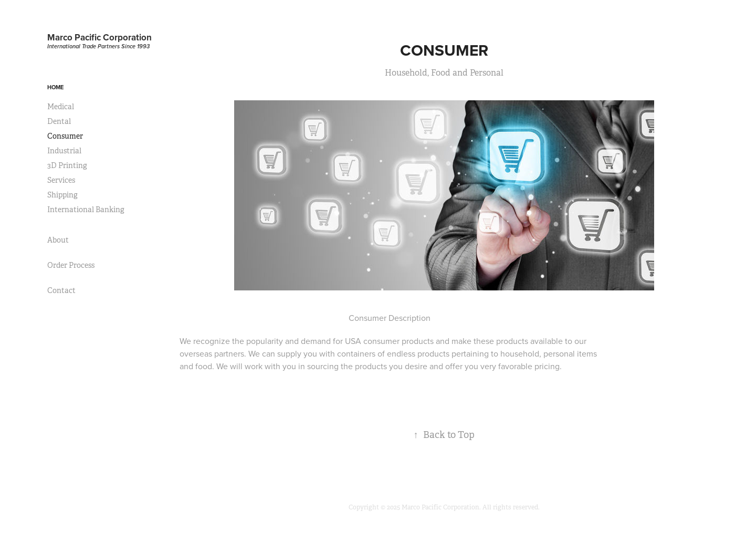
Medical (61, 107)
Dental (59, 121)
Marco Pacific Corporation (99, 37)
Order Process (71, 265)
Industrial (64, 151)
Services (61, 180)
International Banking (86, 210)
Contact (61, 290)
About (58, 240)
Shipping (62, 195)
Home (55, 87)
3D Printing (67, 165)
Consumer (65, 136)
